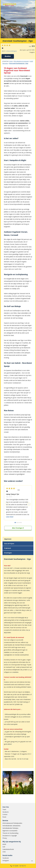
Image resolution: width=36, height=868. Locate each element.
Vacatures (6, 812)
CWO (4, 852)
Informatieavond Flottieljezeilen (12, 823)
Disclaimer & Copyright (10, 836)
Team (4, 809)
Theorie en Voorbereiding (10, 833)
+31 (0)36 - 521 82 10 (19, 866)
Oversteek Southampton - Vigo (19, 63)
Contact (5, 814)
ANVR (4, 844)
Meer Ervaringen (18, 528)
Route (4, 817)
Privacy (5, 838)
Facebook (6, 858)
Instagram (6, 860)
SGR (4, 847)
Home (11, 61)
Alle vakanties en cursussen (21, 61)
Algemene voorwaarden (10, 831)
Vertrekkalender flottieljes (10, 828)
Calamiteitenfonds (8, 849)
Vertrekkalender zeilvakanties (11, 826)
